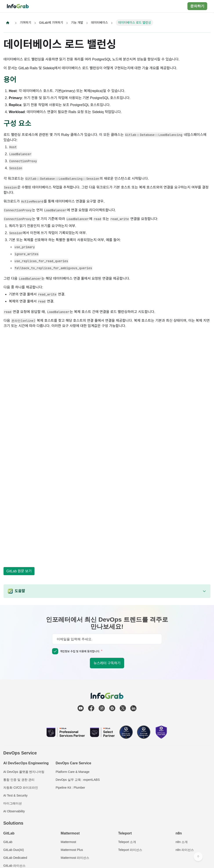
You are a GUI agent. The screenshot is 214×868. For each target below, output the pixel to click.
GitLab (8, 842)
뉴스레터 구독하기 (107, 663)
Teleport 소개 (127, 842)
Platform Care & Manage (73, 772)
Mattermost (68, 842)
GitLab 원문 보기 (19, 571)
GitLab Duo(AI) (14, 850)
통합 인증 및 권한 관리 (19, 780)
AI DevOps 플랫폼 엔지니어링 (24, 772)
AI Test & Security (15, 795)
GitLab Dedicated (15, 858)
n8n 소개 (182, 842)
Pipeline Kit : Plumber (70, 788)
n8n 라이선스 (185, 850)
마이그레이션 (13, 803)
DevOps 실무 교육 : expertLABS (78, 780)
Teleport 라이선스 (130, 850)
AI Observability (14, 811)
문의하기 (197, 6)
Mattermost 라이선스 (75, 858)
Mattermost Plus (72, 850)
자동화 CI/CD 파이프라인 (21, 788)
